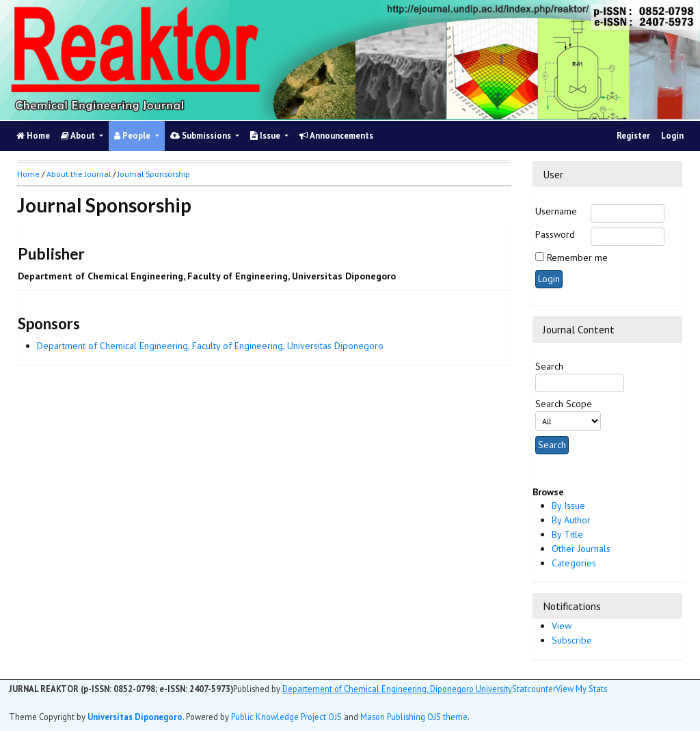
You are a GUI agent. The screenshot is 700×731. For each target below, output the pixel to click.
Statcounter (534, 689)
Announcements (336, 136)
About (79, 136)
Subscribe (572, 640)
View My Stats (581, 689)
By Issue (568, 506)
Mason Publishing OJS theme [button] (414, 717)
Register (633, 136)
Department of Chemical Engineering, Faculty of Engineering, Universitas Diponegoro (210, 346)
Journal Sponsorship (154, 174)
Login (672, 136)
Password (555, 234)
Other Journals (581, 549)
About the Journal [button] (79, 174)
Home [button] (28, 174)
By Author (571, 520)
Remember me (577, 258)
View (562, 626)
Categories (574, 563)
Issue (266, 136)
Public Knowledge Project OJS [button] (286, 717)
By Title (567, 534)
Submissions (202, 136)
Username (556, 211)
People (133, 136)
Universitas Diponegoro (135, 717)
